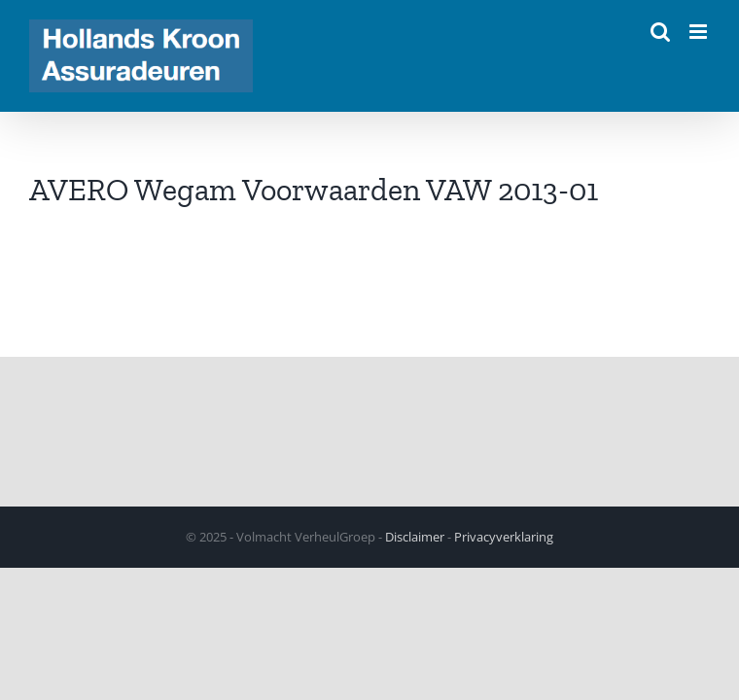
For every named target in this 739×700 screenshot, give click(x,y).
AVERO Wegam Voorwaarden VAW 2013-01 (314, 190)
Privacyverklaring (504, 537)
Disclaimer (415, 537)
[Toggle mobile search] (660, 32)
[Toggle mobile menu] (700, 32)
